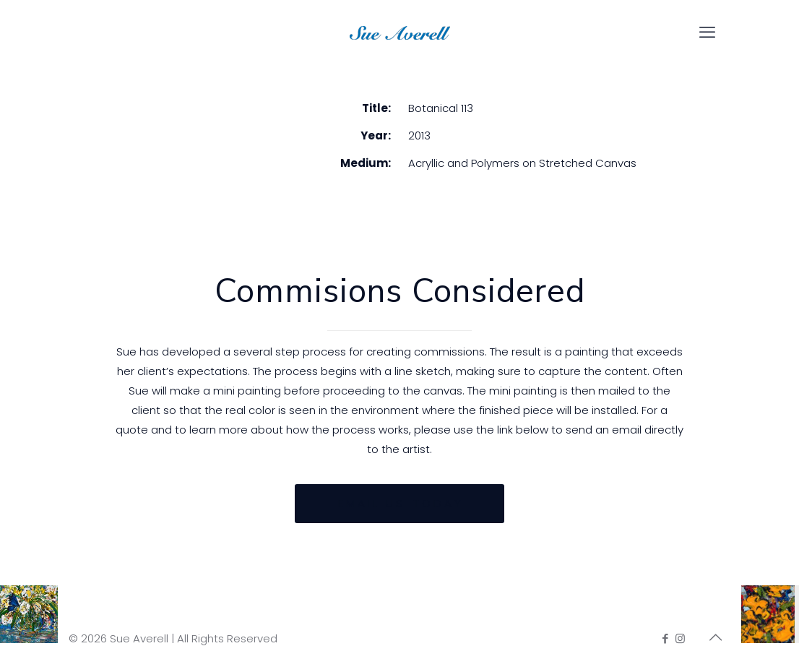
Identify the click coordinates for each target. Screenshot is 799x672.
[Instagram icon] (680, 638)
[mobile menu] (707, 33)
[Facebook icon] (665, 638)
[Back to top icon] (715, 637)
